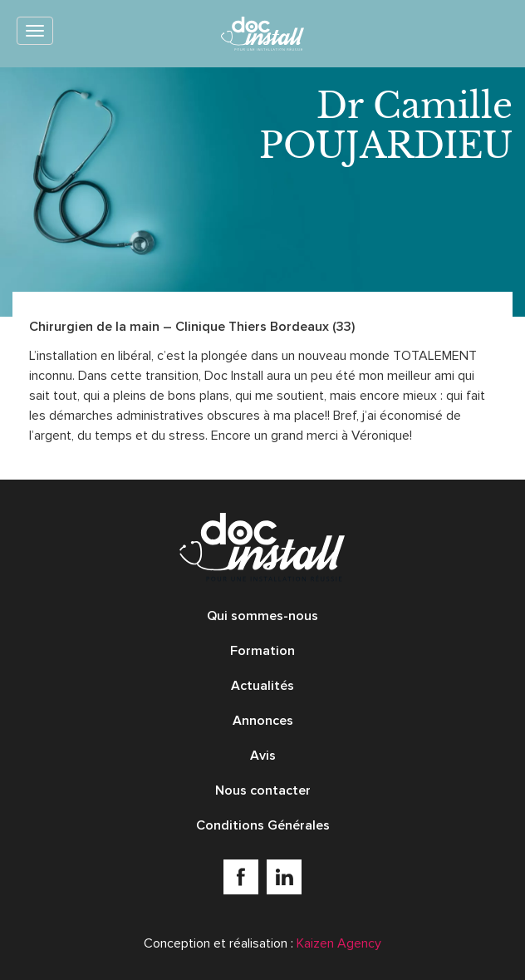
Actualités (262, 686)
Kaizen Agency (339, 943)
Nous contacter (263, 790)
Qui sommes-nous (262, 616)
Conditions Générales (263, 825)
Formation (262, 651)
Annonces (263, 721)
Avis (263, 756)
